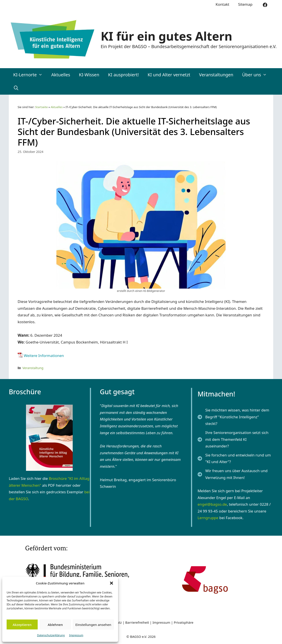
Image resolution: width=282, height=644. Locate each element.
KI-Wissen (89, 75)
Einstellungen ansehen (93, 625)
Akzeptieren (22, 625)
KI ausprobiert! (123, 75)
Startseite (42, 107)
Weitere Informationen (44, 356)
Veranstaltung (33, 368)
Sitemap (245, 4)
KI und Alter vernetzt (169, 75)
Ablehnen (55, 625)
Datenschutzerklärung (51, 635)
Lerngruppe (208, 518)
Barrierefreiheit (137, 622)
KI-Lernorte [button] (30, 75)
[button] (111, 583)
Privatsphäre (184, 622)
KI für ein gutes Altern (166, 36)
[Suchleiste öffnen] (16, 88)
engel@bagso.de (212, 504)
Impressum (76, 635)
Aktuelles (61, 75)
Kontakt (222, 4)
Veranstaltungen (216, 75)
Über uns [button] (257, 75)
